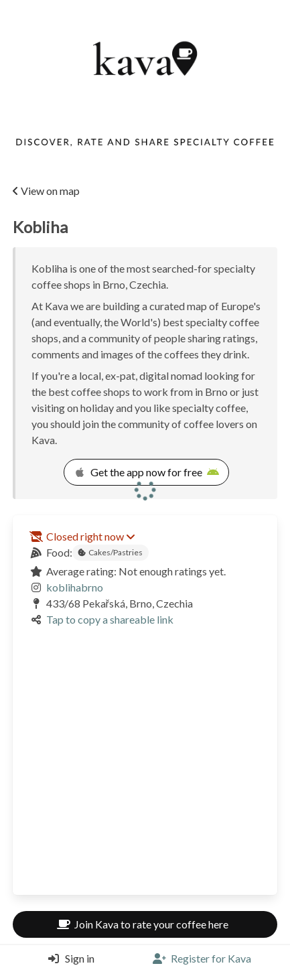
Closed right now (90, 536)
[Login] (68, 959)
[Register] (202, 959)
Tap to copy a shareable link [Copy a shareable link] (110, 619)
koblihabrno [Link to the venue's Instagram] (75, 587)
